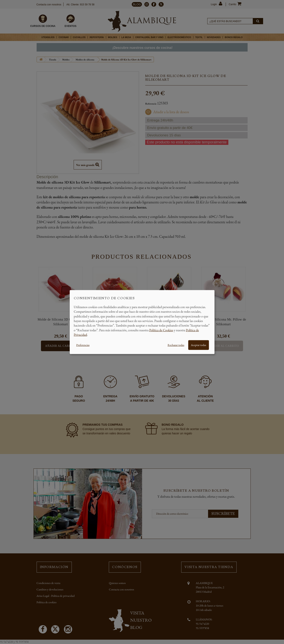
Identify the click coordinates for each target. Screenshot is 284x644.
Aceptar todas (199, 345)
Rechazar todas (176, 345)
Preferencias (83, 345)
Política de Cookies (161, 330)
